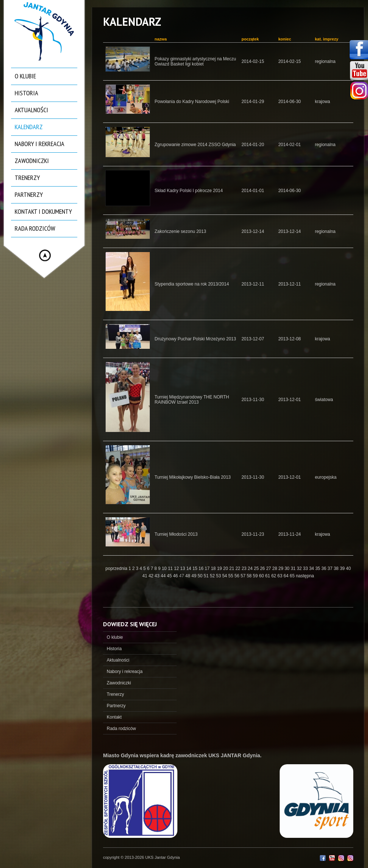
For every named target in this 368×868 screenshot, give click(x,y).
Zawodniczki (32, 161)
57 (244, 576)
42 (151, 576)
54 (225, 576)
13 (183, 568)
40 (348, 568)
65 (293, 576)
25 (257, 568)
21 (232, 568)
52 (213, 576)
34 (312, 568)
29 (282, 568)
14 (189, 568)
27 (269, 568)
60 (262, 576)
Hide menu (45, 255)
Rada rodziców (35, 228)
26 (263, 568)
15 (196, 568)
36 (324, 568)
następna (305, 576)
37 (331, 568)
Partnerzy (29, 194)
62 (274, 576)
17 (208, 568)
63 (281, 576)
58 (250, 576)
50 (201, 576)
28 (275, 568)
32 (300, 568)
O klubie (25, 76)
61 (268, 576)
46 (176, 576)
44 (164, 576)
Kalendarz (29, 127)
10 (165, 568)
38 (337, 568)
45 (170, 576)
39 (343, 568)
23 (245, 568)
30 (288, 568)
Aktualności (31, 110)
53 (219, 576)
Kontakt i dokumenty (43, 211)
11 (171, 568)
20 (226, 568)
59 (256, 576)
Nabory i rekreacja (40, 144)
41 (146, 576)
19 (220, 568)
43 (158, 576)
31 (294, 568)
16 (202, 568)
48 (189, 576)
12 (177, 568)
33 (306, 568)
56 (238, 576)
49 (194, 576)
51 (207, 576)
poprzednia (116, 568)
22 (239, 568)
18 (214, 568)
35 (319, 568)
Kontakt (114, 717)
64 (287, 576)
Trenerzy (27, 178)
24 (251, 568)
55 (231, 576)
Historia (26, 93)
